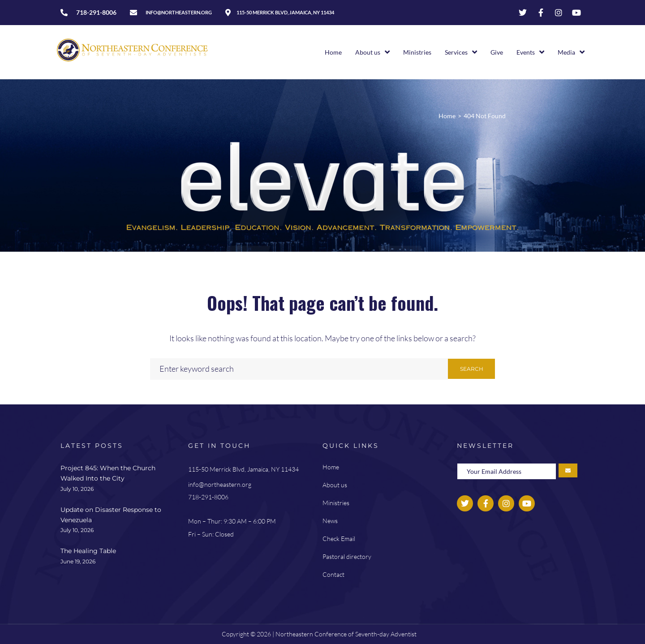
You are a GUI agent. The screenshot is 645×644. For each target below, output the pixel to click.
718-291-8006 (208, 497)
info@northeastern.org (220, 484)
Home (447, 116)
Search (472, 369)
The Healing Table (88, 551)
